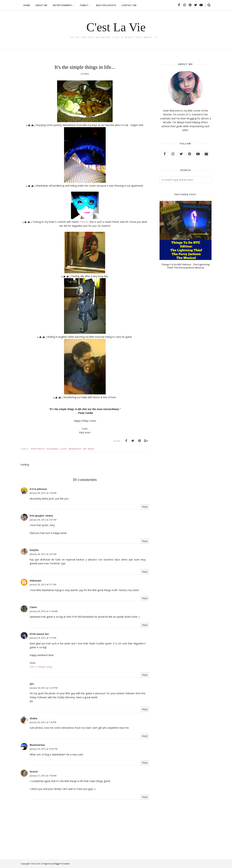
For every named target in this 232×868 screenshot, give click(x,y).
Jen (32, 684)
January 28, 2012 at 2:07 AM (43, 520)
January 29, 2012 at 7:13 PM (43, 638)
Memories (75, 449)
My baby (89, 449)
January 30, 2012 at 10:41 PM (44, 749)
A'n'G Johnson (38, 489)
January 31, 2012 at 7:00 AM (43, 776)
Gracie (34, 771)
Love (64, 449)
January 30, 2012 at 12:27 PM (44, 688)
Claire (33, 607)
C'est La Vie (116, 27)
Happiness (38, 449)
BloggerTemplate (62, 864)
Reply (145, 507)
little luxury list (39, 634)
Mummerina (37, 745)
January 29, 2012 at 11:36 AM (44, 611)
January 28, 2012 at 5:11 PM (43, 585)
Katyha (34, 550)
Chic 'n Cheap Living (41, 667)
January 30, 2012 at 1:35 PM (43, 722)
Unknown (35, 581)
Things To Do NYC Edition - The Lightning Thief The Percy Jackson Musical (185, 266)
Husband (53, 449)
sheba (33, 718)
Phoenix (84, 222)
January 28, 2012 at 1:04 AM (43, 493)
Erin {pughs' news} (41, 516)
